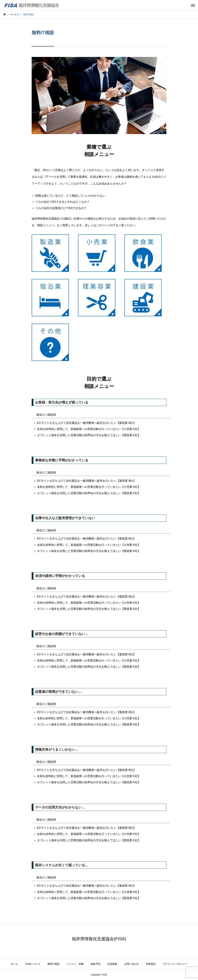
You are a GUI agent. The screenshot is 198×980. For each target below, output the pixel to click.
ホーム (15, 964)
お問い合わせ (132, 964)
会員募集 (112, 964)
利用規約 (151, 964)
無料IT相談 (53, 964)
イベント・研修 (75, 964)
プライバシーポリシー (175, 964)
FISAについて (33, 964)
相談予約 (96, 964)
